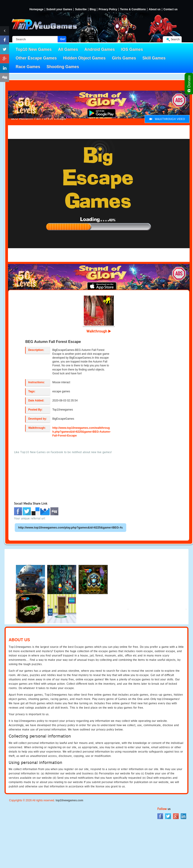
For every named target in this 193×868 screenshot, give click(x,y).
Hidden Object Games (84, 58)
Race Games (28, 67)
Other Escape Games (36, 58)
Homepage (36, 9)
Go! (63, 39)
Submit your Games (59, 9)
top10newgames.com (69, 800)
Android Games (100, 49)
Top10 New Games (34, 49)
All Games (68, 49)
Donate (189, 84)
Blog (93, 9)
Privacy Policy (108, 9)
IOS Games (132, 49)
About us (155, 9)
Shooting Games (63, 67)
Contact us (171, 9)
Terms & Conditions (133, 9)
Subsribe (81, 9)
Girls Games (124, 58)
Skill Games (154, 58)
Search (175, 39)
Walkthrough (99, 331)
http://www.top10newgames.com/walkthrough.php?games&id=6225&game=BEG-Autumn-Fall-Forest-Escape (81, 432)
